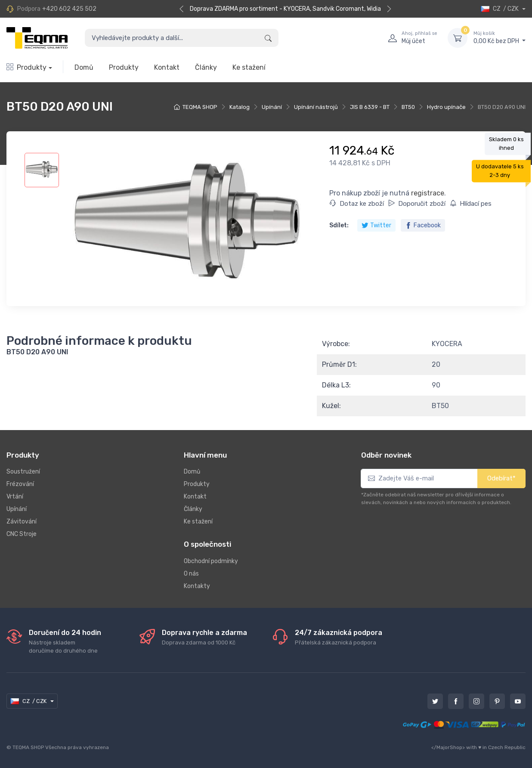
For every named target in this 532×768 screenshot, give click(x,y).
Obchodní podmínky (211, 561)
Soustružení (23, 472)
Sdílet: (339, 225)
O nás (191, 574)
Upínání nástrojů (316, 107)
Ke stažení (249, 67)
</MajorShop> (448, 747)
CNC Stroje (22, 534)
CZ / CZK (500, 9)
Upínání (272, 107)
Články (206, 67)
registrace (428, 193)
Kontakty (197, 586)
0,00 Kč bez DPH (500, 37)
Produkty (26, 67)
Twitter (376, 225)
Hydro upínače (446, 107)
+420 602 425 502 (69, 9)
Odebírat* (501, 478)
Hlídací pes (471, 204)
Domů (84, 67)
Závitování (22, 522)
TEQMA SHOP (200, 107)
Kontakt (167, 67)
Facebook (423, 225)
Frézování (20, 484)
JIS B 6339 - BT (370, 107)
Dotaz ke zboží (357, 204)
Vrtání (15, 497)
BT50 (408, 107)
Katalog (240, 107)
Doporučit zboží (417, 204)
